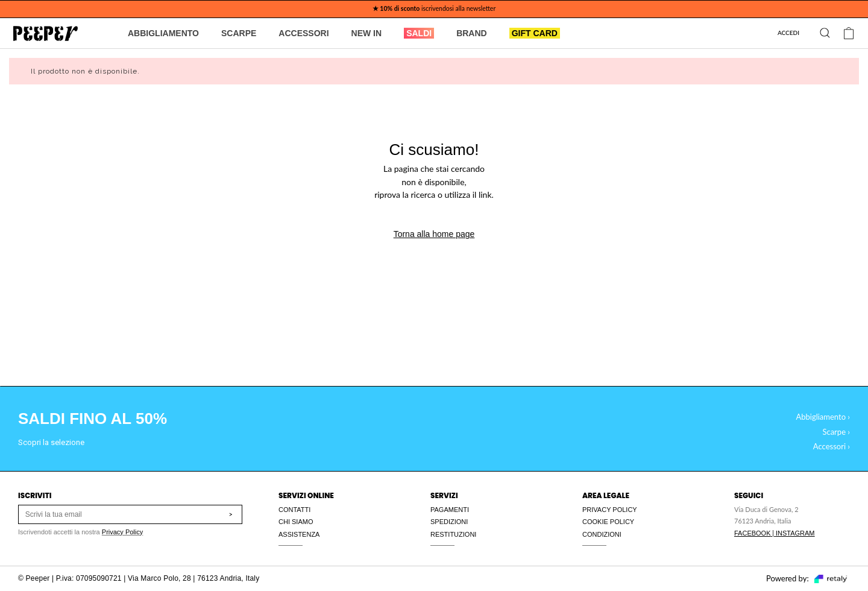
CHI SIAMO (296, 522)
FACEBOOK (753, 533)
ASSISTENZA (299, 534)
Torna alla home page (434, 234)
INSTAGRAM (795, 533)
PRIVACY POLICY (610, 510)
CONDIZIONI (602, 534)
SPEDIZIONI (449, 522)
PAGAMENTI (450, 510)
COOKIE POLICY (608, 522)
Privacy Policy (122, 532)
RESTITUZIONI (453, 534)
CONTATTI (294, 510)
